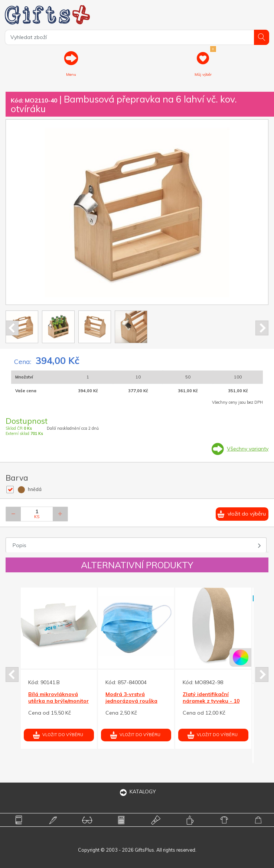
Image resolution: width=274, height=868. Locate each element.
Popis (19, 545)
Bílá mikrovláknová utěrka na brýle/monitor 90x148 (58, 701)
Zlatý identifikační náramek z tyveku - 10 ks (211, 701)
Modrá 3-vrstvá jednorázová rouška (131, 698)
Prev (12, 328)
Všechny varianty (248, 449)
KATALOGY (137, 791)
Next (262, 328)
